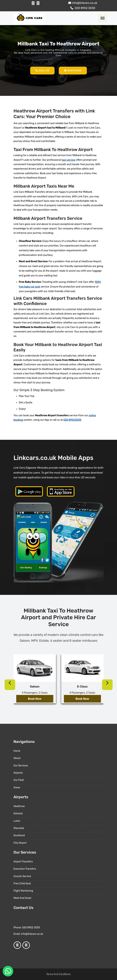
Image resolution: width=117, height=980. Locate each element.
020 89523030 (72, 420)
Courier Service (22, 876)
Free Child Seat (22, 884)
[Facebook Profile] (33, 3)
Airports (18, 773)
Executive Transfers (25, 869)
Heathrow (19, 806)
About (17, 758)
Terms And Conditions (59, 974)
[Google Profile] (38, 3)
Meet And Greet (22, 898)
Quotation (73, 70)
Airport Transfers (23, 862)
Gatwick (18, 814)
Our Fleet (19, 780)
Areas (17, 788)
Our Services (21, 766)
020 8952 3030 (82, 8)
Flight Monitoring (23, 891)
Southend (19, 835)
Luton (17, 821)
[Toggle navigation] (103, 18)
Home (17, 751)
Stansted (19, 828)
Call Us (42, 70)
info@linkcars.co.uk (82, 3)
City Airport (20, 843)
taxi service (68, 160)
